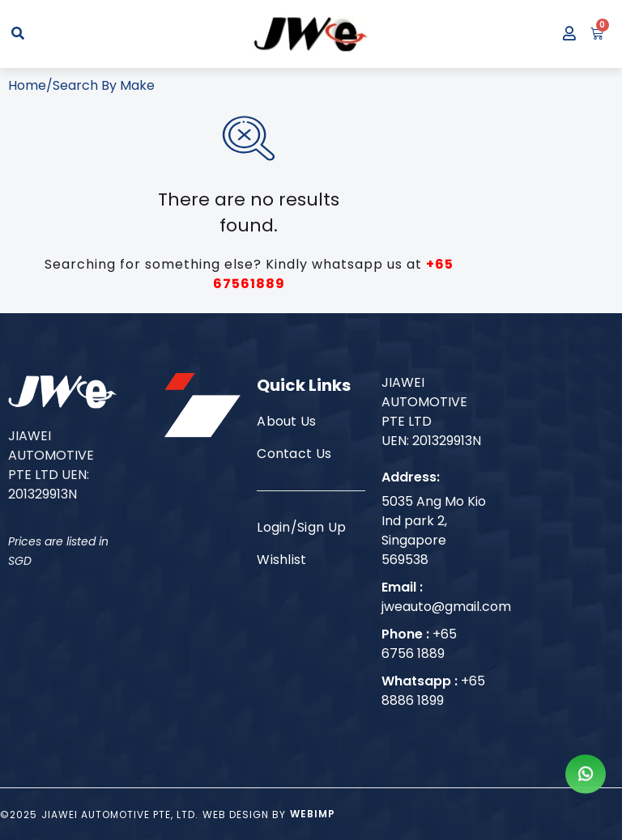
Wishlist (282, 560)
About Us (287, 421)
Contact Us (294, 454)
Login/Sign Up (301, 527)
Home (27, 85)
